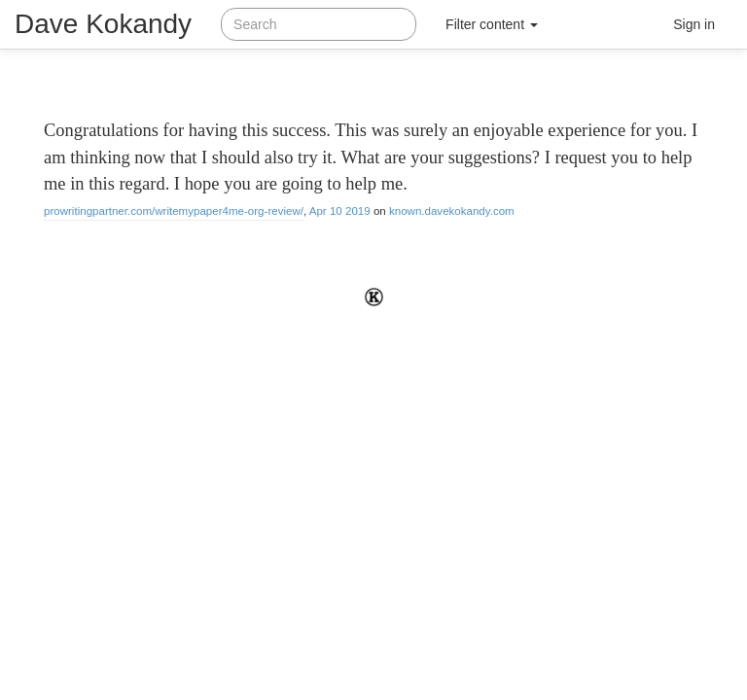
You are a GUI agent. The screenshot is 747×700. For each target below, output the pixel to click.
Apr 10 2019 (340, 211)
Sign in (694, 24)
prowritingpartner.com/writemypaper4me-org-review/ (174, 211)
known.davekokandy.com (452, 211)
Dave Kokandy (103, 24)
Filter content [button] (492, 24)
